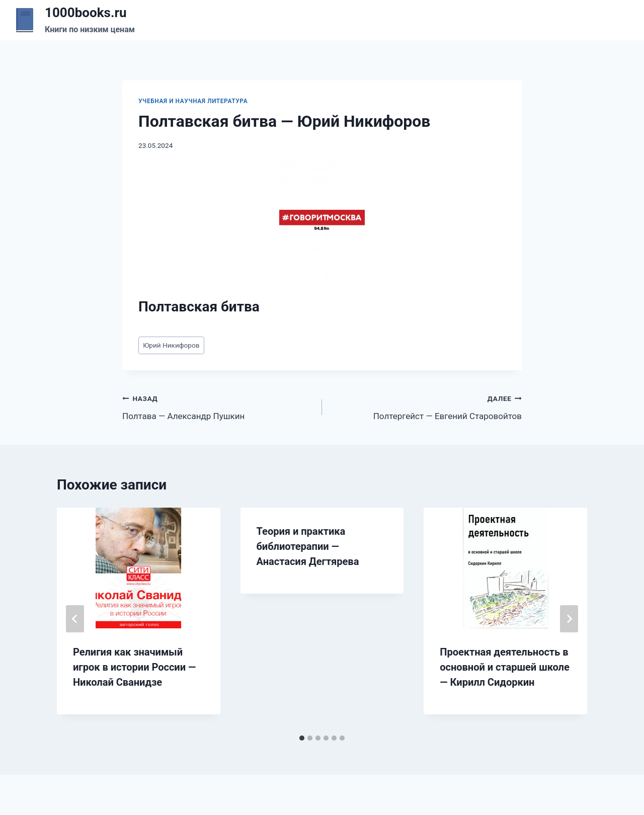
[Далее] (569, 619)
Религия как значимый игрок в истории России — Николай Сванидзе (134, 667)
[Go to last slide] (75, 619)
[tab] (302, 738)
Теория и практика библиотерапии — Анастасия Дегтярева (308, 546)
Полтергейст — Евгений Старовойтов (426, 406)
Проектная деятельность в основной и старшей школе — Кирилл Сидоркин (505, 667)
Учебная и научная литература (193, 101)
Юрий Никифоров (171, 345)
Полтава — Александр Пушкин (218, 406)
